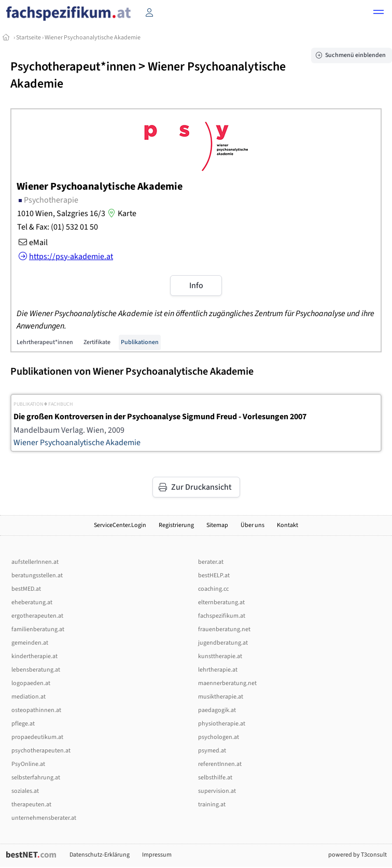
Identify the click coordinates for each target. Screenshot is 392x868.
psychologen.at (219, 737)
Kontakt (288, 525)
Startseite (29, 38)
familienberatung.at (38, 629)
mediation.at (29, 697)
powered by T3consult (358, 855)
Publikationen (140, 342)
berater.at (211, 562)
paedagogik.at (217, 710)
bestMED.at (26, 589)
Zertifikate (97, 342)
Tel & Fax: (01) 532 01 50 (58, 227)
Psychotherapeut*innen (73, 67)
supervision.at (217, 791)
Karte (121, 214)
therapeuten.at (31, 805)
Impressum (157, 855)
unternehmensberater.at (44, 818)
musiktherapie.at (221, 697)
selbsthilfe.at (215, 778)
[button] (379, 13)
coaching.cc (213, 589)
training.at (212, 805)
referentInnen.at (220, 764)
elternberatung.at (221, 602)
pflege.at (23, 724)
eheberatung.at (32, 602)
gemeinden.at (30, 643)
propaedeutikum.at (37, 737)
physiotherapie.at (222, 724)
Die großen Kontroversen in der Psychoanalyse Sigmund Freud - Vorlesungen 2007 (160, 417)
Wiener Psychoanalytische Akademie (93, 38)
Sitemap (217, 525)
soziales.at (25, 791)
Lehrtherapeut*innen (45, 342)
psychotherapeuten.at (41, 751)
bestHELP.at (214, 575)
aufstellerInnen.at (35, 562)
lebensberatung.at (36, 670)
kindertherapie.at (34, 656)
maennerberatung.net (227, 683)
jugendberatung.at (223, 643)
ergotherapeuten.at (37, 616)
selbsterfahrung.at (36, 778)
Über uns (253, 525)
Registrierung (176, 525)
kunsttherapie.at (220, 656)
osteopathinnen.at (36, 710)
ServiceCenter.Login (120, 525)
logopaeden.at (31, 683)
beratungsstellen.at (37, 575)
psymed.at (212, 751)
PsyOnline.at (28, 764)
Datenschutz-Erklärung (100, 855)
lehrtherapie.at (218, 670)
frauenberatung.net (224, 629)
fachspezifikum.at (222, 616)
